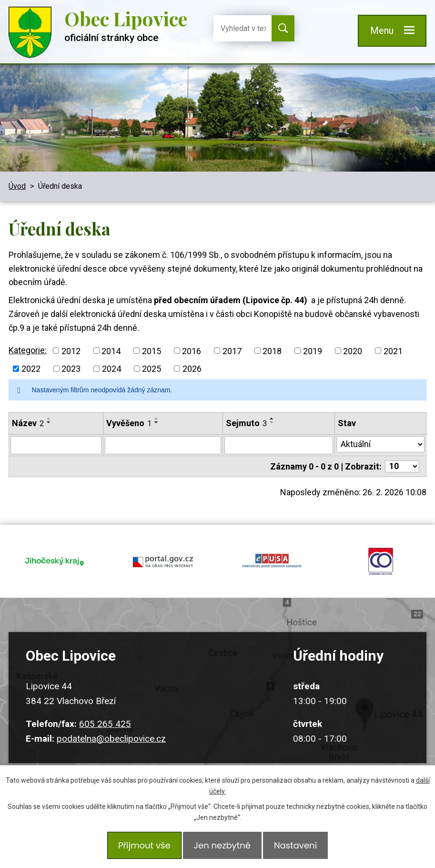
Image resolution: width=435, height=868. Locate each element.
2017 (232, 351)
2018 (272, 351)
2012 (71, 351)
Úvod (17, 186)
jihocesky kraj (54, 555)
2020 (353, 351)
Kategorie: (28, 350)
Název (28, 423)
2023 (71, 369)
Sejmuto (246, 423)
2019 (313, 351)
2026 (192, 369)
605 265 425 (105, 711)
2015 (152, 351)
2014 (111, 351)
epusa (272, 555)
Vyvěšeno (129, 423)
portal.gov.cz (163, 555)
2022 (31, 369)
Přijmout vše (140, 848)
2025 (152, 369)
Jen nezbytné (222, 848)
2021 (393, 351)
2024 (111, 369)
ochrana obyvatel (381, 555)
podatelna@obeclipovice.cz (111, 725)
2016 (192, 351)
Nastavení (300, 848)
